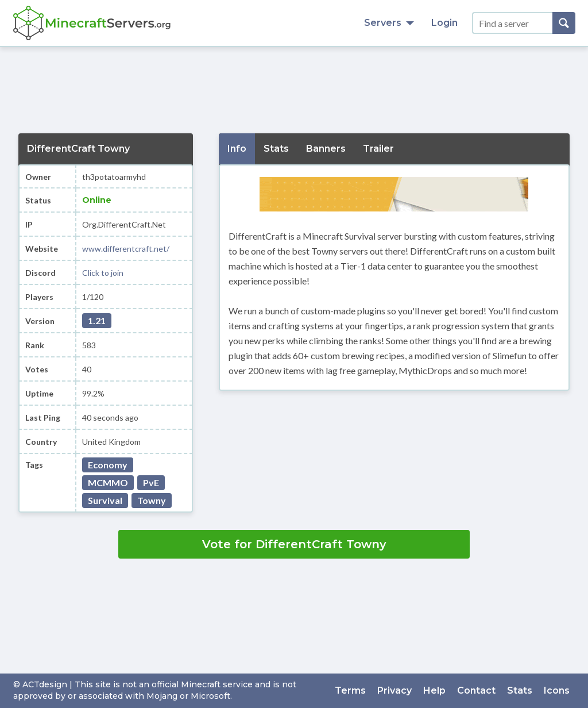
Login (444, 23)
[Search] (564, 23)
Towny (152, 500)
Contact (476, 690)
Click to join (103, 273)
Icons (557, 690)
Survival (105, 500)
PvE (151, 482)
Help (434, 690)
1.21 (97, 320)
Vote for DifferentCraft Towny (294, 544)
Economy (108, 465)
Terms (350, 690)
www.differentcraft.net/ (126, 249)
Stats (520, 690)
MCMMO (108, 482)
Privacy (394, 690)
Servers (389, 23)
